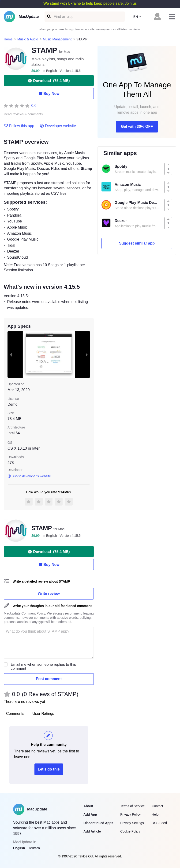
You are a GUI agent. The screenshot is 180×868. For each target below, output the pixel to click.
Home (8, 39)
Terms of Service (132, 806)
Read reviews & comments (23, 114)
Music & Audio (28, 39)
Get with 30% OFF (137, 127)
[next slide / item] (87, 354)
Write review (49, 594)
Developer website (58, 126)
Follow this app (19, 126)
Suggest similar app (137, 243)
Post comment (49, 679)
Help (155, 814)
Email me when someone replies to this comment (43, 666)
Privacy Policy (130, 814)
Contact (157, 806)
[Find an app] (49, 17)
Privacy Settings (132, 823)
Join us (131, 3)
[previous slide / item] (11, 354)
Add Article (92, 831)
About (88, 806)
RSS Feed (159, 823)
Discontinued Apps (98, 823)
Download (49, 81)
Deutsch (34, 848)
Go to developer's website (29, 476)
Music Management (57, 39)
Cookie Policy (130, 831)
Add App (90, 814)
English (19, 848)
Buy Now (49, 93)
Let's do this (49, 769)
